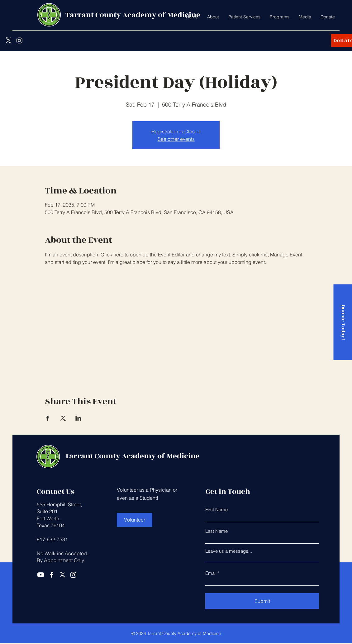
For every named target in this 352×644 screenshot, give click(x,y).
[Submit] (262, 601)
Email (211, 573)
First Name (216, 510)
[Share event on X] (63, 418)
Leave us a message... (229, 551)
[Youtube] (41, 575)
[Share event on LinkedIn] (78, 418)
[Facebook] (52, 575)
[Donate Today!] (343, 322)
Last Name (216, 531)
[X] (9, 40)
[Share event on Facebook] (48, 418)
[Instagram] (19, 40)
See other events (176, 139)
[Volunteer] (135, 520)
